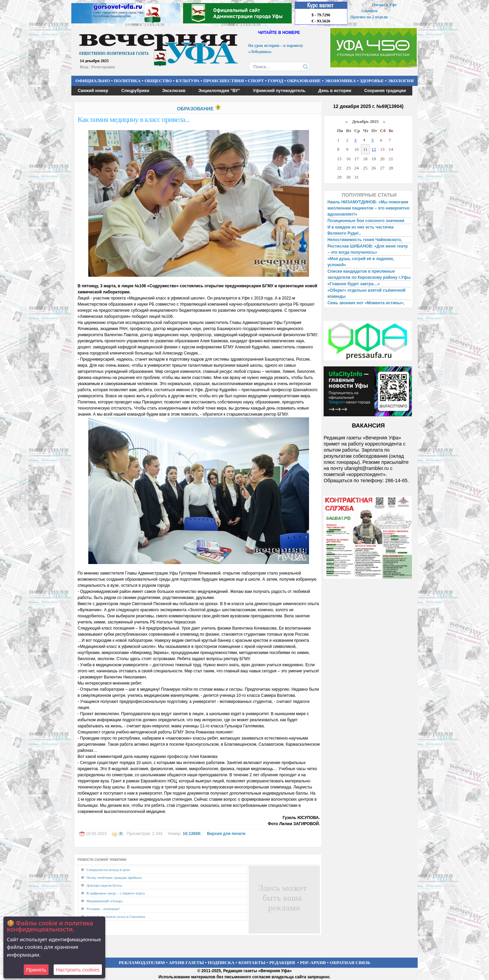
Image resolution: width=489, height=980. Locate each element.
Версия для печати (226, 834)
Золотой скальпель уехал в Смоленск (116, 917)
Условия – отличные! (103, 909)
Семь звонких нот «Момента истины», (366, 303)
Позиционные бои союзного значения (366, 221)
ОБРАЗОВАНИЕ (304, 81)
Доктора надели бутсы (104, 885)
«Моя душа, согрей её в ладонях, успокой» (361, 262)
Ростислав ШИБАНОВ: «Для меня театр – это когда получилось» (368, 249)
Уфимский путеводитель (279, 91)
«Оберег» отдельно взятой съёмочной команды (366, 293)
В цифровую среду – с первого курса (116, 893)
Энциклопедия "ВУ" (219, 91)
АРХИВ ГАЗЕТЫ (186, 963)
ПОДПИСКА (221, 963)
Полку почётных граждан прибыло (114, 877)
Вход (84, 67)
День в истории (335, 91)
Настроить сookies (78, 970)
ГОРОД (276, 81)
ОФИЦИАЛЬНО (93, 81)
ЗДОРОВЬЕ (372, 81)
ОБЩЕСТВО (158, 81)
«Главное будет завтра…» (354, 284)
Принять (36, 970)
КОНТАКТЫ (252, 963)
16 (185, 834)
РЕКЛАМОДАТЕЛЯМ (142, 963)
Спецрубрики (135, 91)
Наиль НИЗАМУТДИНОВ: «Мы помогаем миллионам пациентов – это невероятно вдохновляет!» (368, 208)
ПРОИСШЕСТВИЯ (224, 81)
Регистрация (103, 67)
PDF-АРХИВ (313, 963)
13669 (194, 834)
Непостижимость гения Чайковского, (365, 240)
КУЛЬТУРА (187, 81)
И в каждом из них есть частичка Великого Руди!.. (360, 230)
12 (374, 149)
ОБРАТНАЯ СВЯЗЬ (350, 963)
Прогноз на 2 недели (369, 17)
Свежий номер (93, 91)
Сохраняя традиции (385, 91)
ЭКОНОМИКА (340, 81)
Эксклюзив (174, 91)
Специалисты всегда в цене (108, 870)
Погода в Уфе (384, 5)
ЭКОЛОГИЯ (401, 81)
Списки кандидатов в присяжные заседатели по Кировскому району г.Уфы (369, 274)
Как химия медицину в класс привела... (134, 119)
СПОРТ (256, 81)
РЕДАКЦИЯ (282, 963)
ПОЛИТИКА (127, 81)
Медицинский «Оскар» (105, 901)
